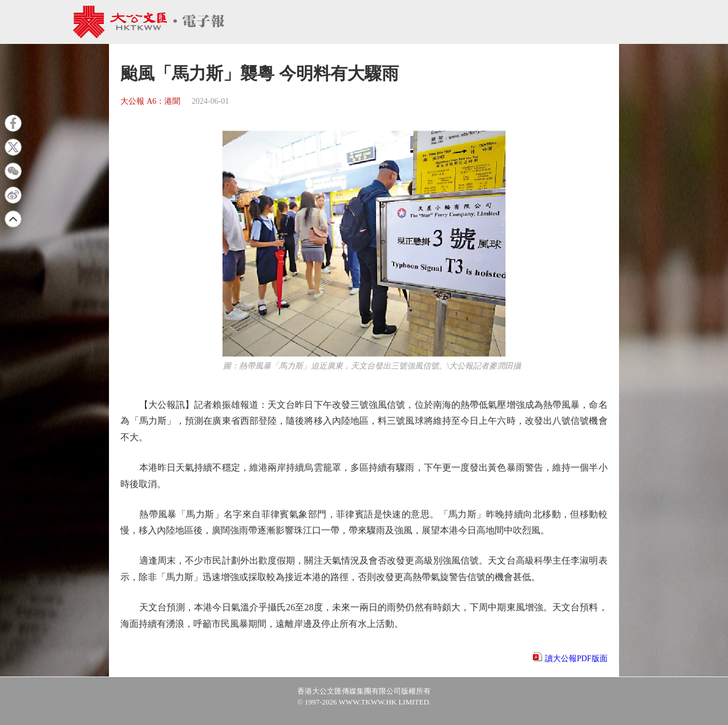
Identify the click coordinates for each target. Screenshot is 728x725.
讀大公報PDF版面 (576, 659)
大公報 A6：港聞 (150, 101)
